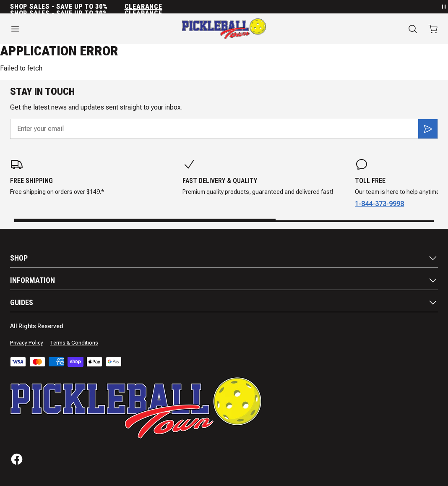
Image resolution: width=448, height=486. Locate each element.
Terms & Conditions (74, 343)
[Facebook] (17, 459)
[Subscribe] (428, 129)
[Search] (413, 29)
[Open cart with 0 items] (433, 29)
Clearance (143, 7)
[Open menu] (75, 29)
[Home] (224, 29)
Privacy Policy (27, 343)
